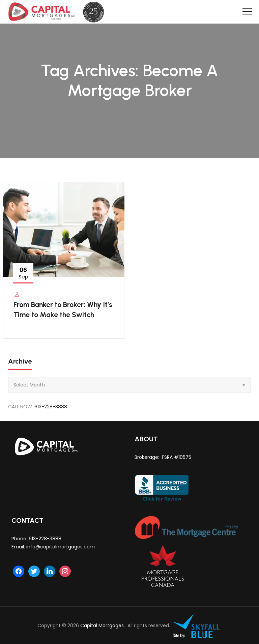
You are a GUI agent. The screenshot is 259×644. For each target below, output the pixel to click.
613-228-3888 (51, 407)
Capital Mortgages (102, 625)
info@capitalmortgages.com (61, 547)
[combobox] (129, 385)
